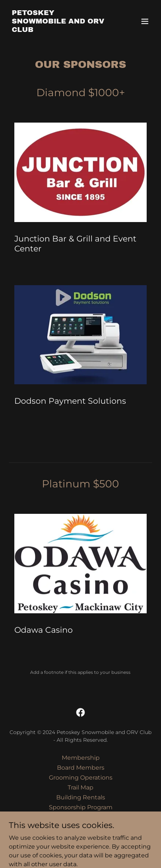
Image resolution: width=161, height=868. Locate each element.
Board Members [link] (81, 768)
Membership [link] (81, 758)
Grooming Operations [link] (81, 778)
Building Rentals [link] (81, 797)
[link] (59, 30)
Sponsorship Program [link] (81, 807)
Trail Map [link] (80, 787)
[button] (145, 21)
